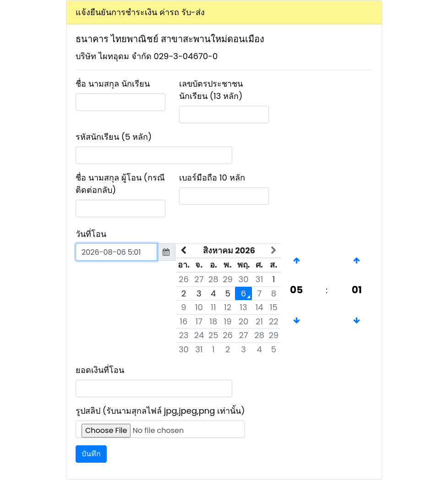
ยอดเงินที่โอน (100, 370)
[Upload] (160, 429)
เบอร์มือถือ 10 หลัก (212, 178)
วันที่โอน (91, 234)
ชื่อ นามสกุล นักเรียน (113, 84)
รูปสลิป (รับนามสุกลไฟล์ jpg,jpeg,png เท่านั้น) (160, 411)
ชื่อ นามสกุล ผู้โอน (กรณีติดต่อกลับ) (120, 184)
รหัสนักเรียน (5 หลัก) (114, 137)
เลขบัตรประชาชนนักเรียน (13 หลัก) (211, 90)
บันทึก (91, 454)
